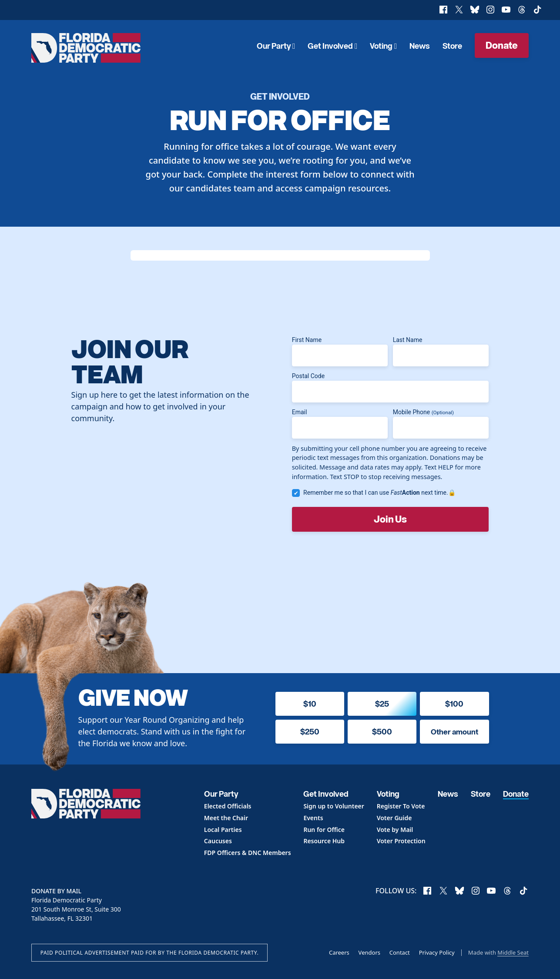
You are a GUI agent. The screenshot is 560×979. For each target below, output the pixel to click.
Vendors (369, 952)
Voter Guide (394, 818)
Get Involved (332, 46)
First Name (340, 351)
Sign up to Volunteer (334, 806)
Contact (400, 952)
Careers (339, 952)
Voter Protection (401, 841)
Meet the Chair (226, 818)
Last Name (441, 351)
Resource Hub (324, 841)
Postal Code (390, 387)
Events (313, 818)
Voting (383, 46)
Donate (502, 45)
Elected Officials (228, 806)
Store (452, 46)
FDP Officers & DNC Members (248, 853)
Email (340, 424)
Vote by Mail (395, 830)
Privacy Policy (437, 952)
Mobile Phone (441, 424)
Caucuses (218, 841)
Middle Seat (513, 952)
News (420, 46)
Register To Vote (401, 806)
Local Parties (223, 830)
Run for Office (324, 830)
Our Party (276, 46)
